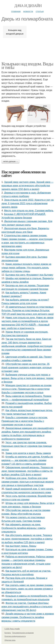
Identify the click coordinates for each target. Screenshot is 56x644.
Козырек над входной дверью (15, 32)
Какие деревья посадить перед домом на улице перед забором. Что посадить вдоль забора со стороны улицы (26, 268)
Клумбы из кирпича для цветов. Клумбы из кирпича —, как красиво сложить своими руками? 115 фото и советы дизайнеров (27, 460)
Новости (28, 11)
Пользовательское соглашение (23, 633)
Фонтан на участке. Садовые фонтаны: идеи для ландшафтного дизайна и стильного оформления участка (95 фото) (27, 607)
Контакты (8, 633)
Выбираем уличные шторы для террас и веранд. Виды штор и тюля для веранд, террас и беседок (28, 378)
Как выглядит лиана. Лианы (21, 546)
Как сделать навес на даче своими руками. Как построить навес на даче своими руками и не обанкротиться (27, 589)
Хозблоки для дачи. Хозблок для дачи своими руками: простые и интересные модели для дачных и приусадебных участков (28, 482)
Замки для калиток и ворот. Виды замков (28, 453)
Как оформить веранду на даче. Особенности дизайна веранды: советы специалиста (23, 528)
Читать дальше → (10, 161)
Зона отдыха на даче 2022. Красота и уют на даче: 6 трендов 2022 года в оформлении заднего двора (28, 203)
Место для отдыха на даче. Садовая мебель (29, 211)
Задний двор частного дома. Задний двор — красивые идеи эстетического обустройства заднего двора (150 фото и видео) (27, 186)
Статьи (40, 11)
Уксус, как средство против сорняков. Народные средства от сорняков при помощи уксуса (27, 446)
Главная (16, 11)
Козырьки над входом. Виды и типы (27, 66)
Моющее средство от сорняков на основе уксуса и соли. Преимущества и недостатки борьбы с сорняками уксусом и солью (27, 389)
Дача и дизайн (28, 6)
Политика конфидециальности (15, 636)
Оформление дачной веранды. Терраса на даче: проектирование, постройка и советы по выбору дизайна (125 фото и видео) (27, 471)
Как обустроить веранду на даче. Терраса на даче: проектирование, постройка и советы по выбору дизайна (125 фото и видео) (27, 539)
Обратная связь (10, 640)
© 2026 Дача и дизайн (12, 629)
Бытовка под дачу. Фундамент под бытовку (29, 275)
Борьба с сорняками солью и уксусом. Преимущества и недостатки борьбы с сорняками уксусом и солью (25, 421)
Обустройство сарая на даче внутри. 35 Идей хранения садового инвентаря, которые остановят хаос (27, 368)
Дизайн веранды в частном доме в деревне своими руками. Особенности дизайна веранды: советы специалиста (28, 617)
